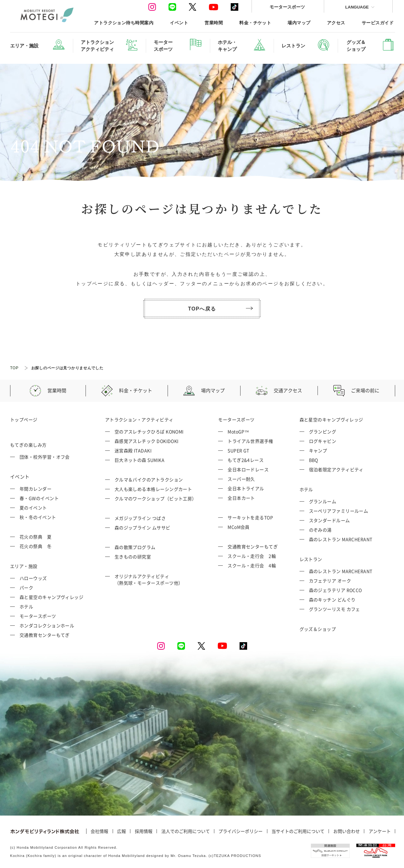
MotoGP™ (238, 431)
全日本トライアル (246, 488)
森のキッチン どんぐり (332, 600)
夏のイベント (33, 508)
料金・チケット (255, 23)
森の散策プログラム (135, 547)
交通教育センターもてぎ (45, 635)
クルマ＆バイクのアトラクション (149, 479)
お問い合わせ (347, 831)
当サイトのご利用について (298, 831)
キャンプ (318, 450)
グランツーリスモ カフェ (335, 609)
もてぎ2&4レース (246, 460)
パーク (26, 588)
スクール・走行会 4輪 (252, 565)
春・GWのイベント (39, 498)
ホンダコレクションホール (47, 625)
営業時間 (214, 23)
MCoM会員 (239, 527)
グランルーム (323, 501)
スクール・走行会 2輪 (252, 556)
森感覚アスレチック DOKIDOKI (147, 441)
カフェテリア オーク (330, 581)
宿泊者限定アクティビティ (336, 469)
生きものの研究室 (133, 557)
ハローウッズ (33, 578)
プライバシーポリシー (241, 831)
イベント (179, 23)
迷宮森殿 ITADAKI (133, 450)
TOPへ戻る (220, 309)
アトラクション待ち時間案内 (124, 23)
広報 (122, 831)
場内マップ (299, 23)
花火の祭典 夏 (36, 537)
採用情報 (144, 831)
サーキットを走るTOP (250, 517)
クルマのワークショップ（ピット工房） (156, 498)
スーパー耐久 (241, 479)
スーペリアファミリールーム (339, 511)
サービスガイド (378, 23)
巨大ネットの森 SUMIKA (140, 460)
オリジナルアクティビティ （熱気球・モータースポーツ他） (149, 579)
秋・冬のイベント (38, 517)
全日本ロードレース (248, 469)
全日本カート (241, 498)
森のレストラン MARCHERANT (341, 539)
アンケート (380, 831)
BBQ (314, 460)
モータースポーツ (287, 7)
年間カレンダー (36, 489)
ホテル (26, 606)
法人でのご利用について (186, 831)
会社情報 (99, 831)
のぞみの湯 (320, 530)
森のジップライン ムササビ (143, 527)
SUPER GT (238, 450)
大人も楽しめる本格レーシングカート (153, 489)
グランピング (323, 431)
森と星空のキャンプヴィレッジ (51, 597)
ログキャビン (323, 441)
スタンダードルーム (330, 520)
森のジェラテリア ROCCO (336, 590)
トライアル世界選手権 (250, 441)
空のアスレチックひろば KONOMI (149, 431)
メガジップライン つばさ (140, 518)
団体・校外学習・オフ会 (45, 457)
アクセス (336, 23)
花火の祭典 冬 (36, 546)
